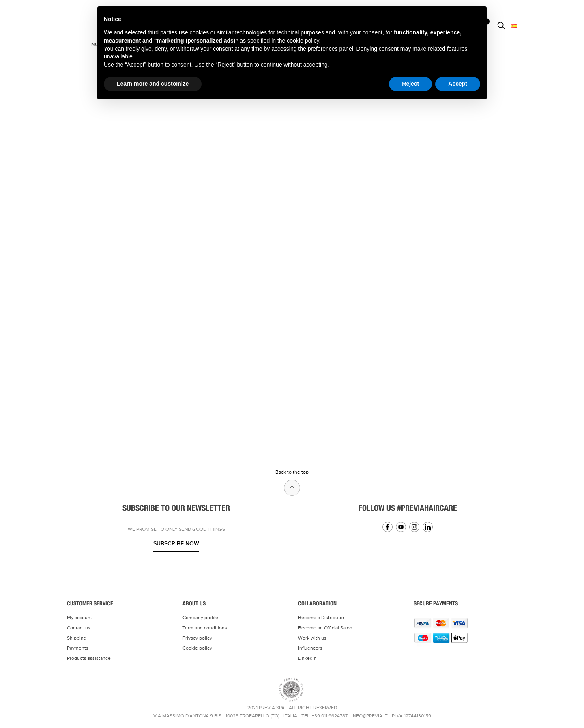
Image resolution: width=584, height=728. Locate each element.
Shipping (77, 638)
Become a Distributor (321, 618)
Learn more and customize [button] (153, 84)
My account (79, 618)
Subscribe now (176, 544)
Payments (78, 648)
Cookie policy (197, 648)
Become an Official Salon (325, 628)
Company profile (200, 618)
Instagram (414, 527)
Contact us (79, 628)
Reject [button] (410, 84)
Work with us (312, 638)
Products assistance (89, 658)
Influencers (310, 648)
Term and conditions (205, 628)
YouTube (401, 527)
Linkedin (428, 527)
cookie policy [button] (303, 41)
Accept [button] (458, 84)
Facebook (388, 527)
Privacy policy (197, 638)
